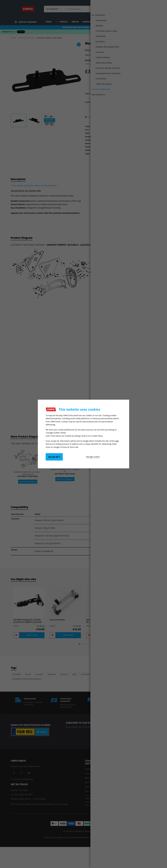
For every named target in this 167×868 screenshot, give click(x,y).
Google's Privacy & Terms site (66, 446)
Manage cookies (77, 456)
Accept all (54, 456)
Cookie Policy (97, 436)
